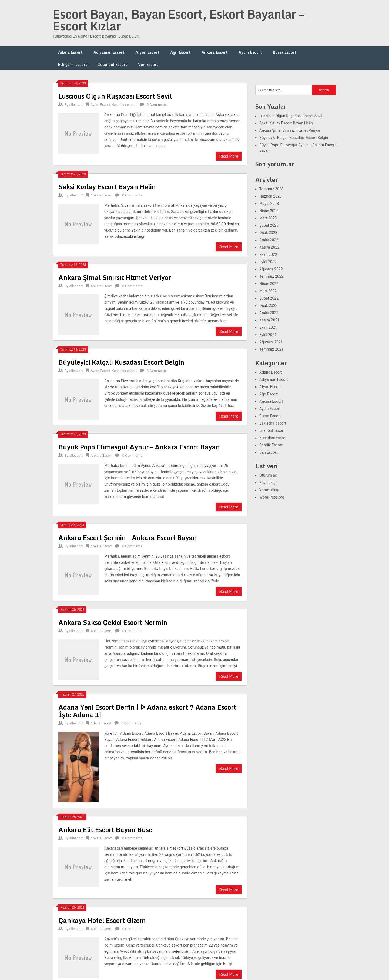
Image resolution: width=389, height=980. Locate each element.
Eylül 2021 (268, 335)
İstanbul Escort (113, 64)
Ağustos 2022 (271, 269)
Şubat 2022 (269, 298)
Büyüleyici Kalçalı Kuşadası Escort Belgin (121, 362)
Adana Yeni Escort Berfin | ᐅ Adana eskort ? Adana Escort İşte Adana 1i (147, 711)
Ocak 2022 (268, 306)
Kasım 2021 (269, 320)
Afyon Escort (147, 52)
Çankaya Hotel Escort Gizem (102, 920)
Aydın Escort (250, 52)
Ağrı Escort (180, 52)
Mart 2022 (268, 291)
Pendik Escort (271, 445)
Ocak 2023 (268, 233)
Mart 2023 (268, 218)
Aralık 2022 (269, 240)
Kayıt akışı (268, 483)
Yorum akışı (269, 490)
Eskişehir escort (73, 64)
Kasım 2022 (269, 247)
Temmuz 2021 (271, 349)
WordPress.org (272, 497)
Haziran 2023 (271, 196)
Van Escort (148, 64)
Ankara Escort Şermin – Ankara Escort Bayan (128, 538)
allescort (76, 105)
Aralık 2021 (269, 313)
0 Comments (157, 105)
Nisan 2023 (269, 211)
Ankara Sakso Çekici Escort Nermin (113, 622)
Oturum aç (268, 475)
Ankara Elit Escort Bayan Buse (105, 830)
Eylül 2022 (268, 262)
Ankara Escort (215, 52)
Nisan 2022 (269, 284)
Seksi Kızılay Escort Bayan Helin (107, 187)
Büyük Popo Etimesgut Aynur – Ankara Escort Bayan (139, 447)
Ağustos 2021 (271, 342)
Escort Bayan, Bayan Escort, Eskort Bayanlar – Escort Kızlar (178, 20)
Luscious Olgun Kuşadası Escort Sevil (115, 96)
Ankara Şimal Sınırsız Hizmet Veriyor (115, 277)
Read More (229, 156)
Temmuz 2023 (271, 189)
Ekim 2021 (268, 327)
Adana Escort (70, 52)
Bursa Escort (285, 52)
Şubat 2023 (269, 225)
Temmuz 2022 (271, 276)
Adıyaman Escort (109, 52)
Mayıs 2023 (269, 204)
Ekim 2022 (268, 255)
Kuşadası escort (124, 105)
